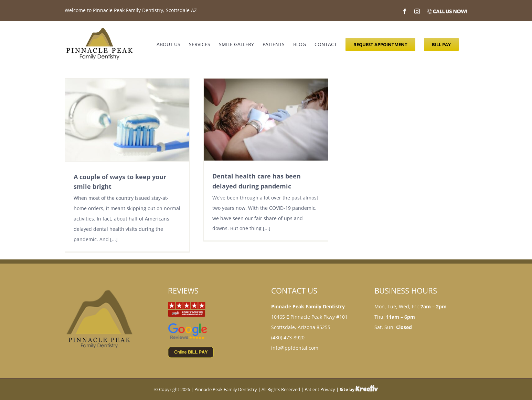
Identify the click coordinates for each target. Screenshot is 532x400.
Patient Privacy (320, 389)
